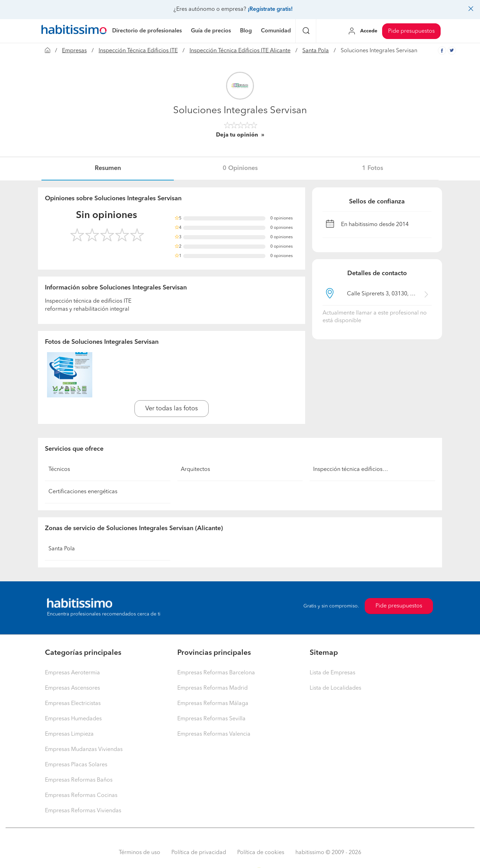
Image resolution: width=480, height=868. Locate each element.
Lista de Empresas (332, 673)
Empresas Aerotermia (72, 673)
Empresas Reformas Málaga (213, 704)
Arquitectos (195, 470)
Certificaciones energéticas (83, 492)
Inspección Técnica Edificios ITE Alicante (240, 51)
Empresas (74, 51)
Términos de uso (140, 853)
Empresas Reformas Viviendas (83, 811)
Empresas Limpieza (69, 734)
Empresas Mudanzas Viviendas (84, 750)
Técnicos (59, 470)
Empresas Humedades (73, 719)
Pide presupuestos (411, 31)
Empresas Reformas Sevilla (211, 719)
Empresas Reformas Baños (79, 780)
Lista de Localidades (335, 688)
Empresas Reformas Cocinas (81, 796)
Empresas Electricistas (73, 704)
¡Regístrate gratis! (270, 9)
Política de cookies (261, 853)
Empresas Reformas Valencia (214, 734)
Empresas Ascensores (72, 688)
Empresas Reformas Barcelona (216, 673)
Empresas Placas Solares (76, 765)
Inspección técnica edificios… (351, 470)
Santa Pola (316, 51)
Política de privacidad (199, 853)
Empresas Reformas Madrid (212, 688)
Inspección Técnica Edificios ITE (138, 51)
